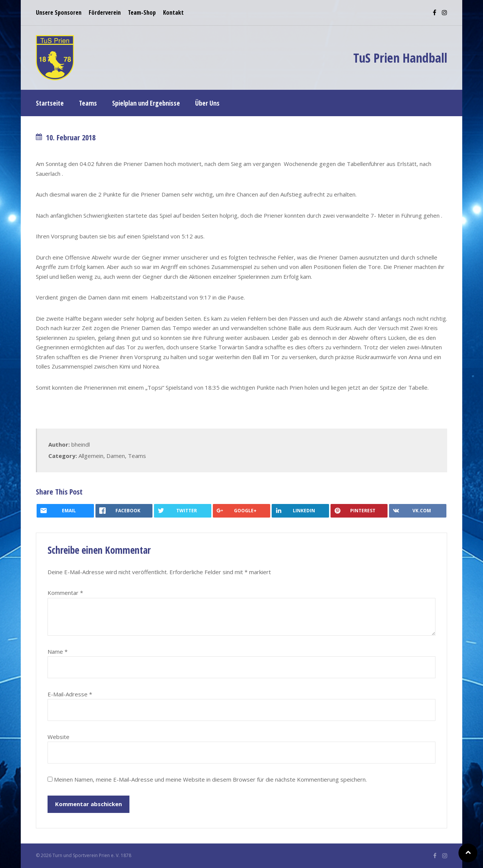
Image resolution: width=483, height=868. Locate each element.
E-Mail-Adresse (70, 694)
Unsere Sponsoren (59, 12)
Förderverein (105, 12)
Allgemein (91, 456)
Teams (137, 456)
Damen (116, 456)
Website (58, 737)
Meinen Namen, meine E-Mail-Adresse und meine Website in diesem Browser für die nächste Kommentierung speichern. (210, 779)
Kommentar (65, 593)
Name (58, 651)
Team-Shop (142, 12)
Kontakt (173, 12)
